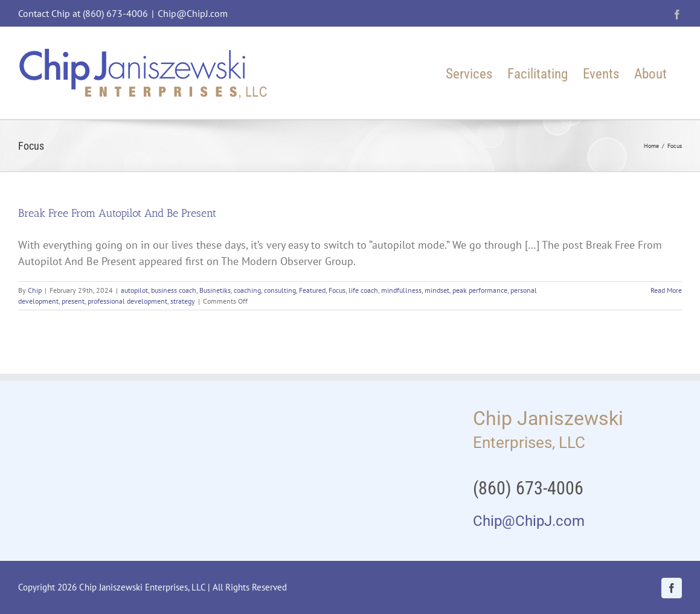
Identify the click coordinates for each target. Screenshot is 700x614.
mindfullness (401, 290)
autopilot (134, 290)
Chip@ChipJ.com (193, 13)
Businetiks (215, 290)
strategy (183, 301)
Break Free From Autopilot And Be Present (117, 213)
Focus (337, 290)
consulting (280, 290)
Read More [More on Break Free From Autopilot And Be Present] (666, 290)
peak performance (480, 290)
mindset (437, 290)
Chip (35, 290)
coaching (247, 290)
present (73, 301)
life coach (363, 290)
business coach (174, 290)
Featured (312, 290)
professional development (127, 301)
